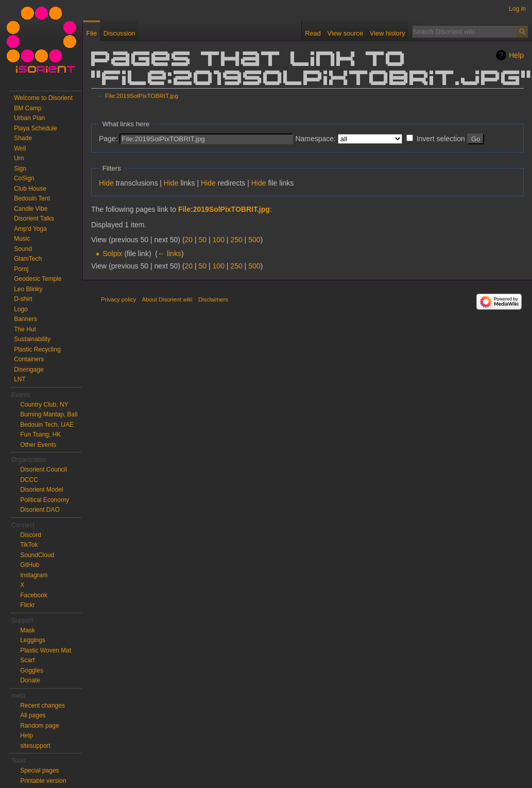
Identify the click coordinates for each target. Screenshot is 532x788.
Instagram (34, 575)
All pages (33, 715)
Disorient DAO (40, 510)
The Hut (25, 329)
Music (22, 239)
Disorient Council (44, 470)
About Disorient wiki (167, 299)
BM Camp (28, 108)
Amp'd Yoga (30, 229)
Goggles (32, 670)
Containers (29, 359)
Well (20, 148)
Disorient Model (41, 490)
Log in (517, 9)
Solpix (112, 254)
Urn (19, 158)
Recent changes (42, 706)
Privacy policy (118, 299)
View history (388, 33)
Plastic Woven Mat (46, 650)
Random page (39, 726)
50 (203, 240)
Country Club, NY (44, 405)
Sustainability (32, 339)
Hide (106, 183)
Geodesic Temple (38, 279)
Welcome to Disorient (43, 98)
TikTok (29, 545)
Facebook (34, 595)
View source (345, 33)
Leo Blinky (28, 289)
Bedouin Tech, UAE (47, 425)
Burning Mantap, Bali (49, 414)
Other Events (38, 445)
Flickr (28, 605)
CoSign (24, 178)
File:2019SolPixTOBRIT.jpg (142, 96)
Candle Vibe (31, 209)
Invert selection (441, 139)
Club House (30, 189)
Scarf (27, 660)
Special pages (39, 770)
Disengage (29, 370)
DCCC (29, 480)
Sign (20, 169)
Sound (23, 249)
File (91, 33)
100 (219, 240)
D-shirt (23, 299)
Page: (108, 139)
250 (236, 240)
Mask (28, 630)
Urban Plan (29, 118)
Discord (31, 535)
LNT (20, 379)
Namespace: (315, 139)
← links (169, 254)
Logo (21, 309)
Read (313, 33)
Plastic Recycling (37, 349)
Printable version (43, 781)
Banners (25, 319)
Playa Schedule (35, 128)
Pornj (21, 269)
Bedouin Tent (32, 198)
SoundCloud (37, 555)
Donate (30, 680)
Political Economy (45, 500)
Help (516, 55)
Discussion (119, 33)
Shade (23, 138)
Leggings (33, 640)
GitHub (30, 565)
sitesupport (35, 746)
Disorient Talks (34, 219)
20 (189, 240)
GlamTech (28, 259)
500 (254, 240)
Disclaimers (213, 299)
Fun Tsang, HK (40, 434)
